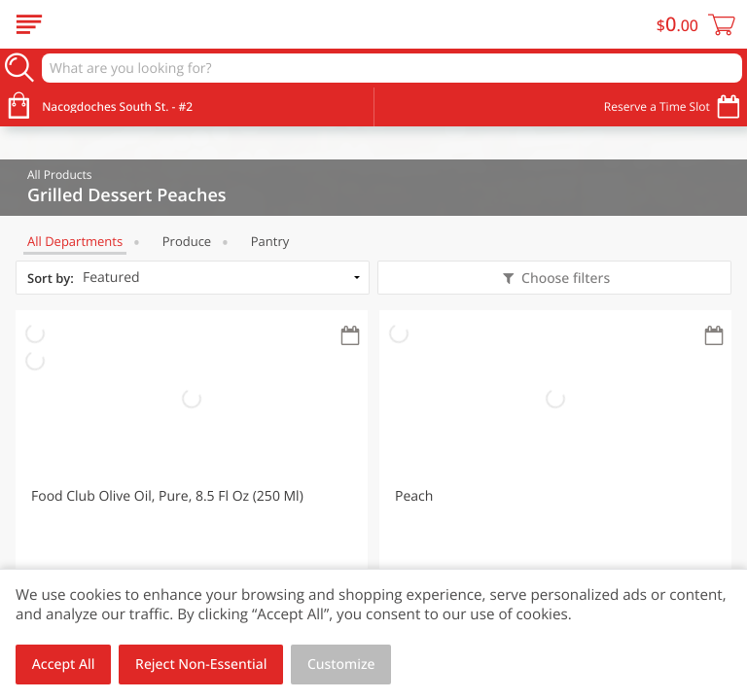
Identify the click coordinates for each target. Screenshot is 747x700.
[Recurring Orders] (350, 337)
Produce (187, 241)
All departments (75, 241)
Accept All (64, 665)
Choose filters (564, 279)
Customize (341, 665)
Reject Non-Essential (201, 665)
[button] (192, 482)
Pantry (270, 241)
